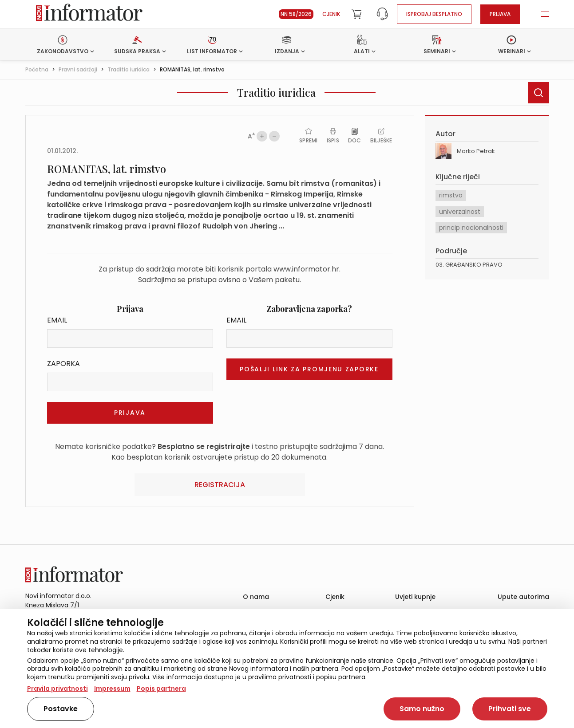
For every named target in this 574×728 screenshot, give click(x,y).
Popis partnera (161, 689)
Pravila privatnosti (57, 689)
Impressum (112, 689)
